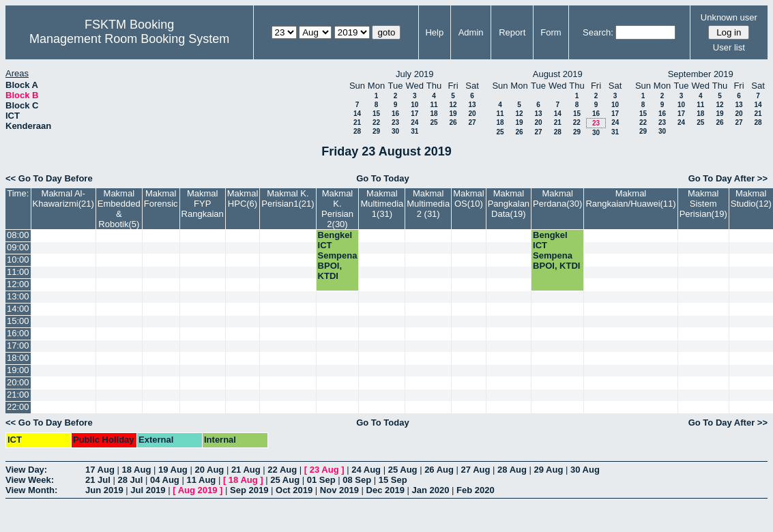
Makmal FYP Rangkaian (203, 204)
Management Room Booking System (129, 39)
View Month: (31, 490)
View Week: (30, 480)
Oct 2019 (294, 490)
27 (472, 122)
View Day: (26, 470)
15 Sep (393, 480)
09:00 (18, 247)
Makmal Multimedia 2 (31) (428, 204)
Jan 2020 (431, 490)
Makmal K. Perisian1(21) (288, 198)
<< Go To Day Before (49, 178)
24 (414, 122)
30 (395, 131)
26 (453, 122)
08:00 (18, 235)
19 (453, 114)
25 (434, 122)
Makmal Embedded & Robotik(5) (119, 209)
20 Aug (209, 470)
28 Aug (512, 470)
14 (357, 114)
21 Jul (98, 480)
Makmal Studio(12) (751, 198)
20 (472, 114)
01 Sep (321, 480)
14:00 (18, 309)
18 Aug (136, 470)
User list (729, 47)
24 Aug (366, 470)
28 (357, 131)
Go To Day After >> (728, 178)
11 (434, 105)
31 (414, 131)
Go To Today (383, 178)
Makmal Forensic (161, 198)
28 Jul (130, 480)
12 (453, 105)
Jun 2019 (104, 490)
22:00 (18, 407)
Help (434, 32)
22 (376, 122)
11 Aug (201, 480)
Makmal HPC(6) (243, 198)
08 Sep (357, 480)
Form (551, 32)
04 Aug (165, 480)
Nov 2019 (339, 490)
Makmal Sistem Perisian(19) (703, 204)
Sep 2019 (249, 490)
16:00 (18, 333)
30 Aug (585, 470)
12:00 (18, 284)
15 (376, 114)
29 (376, 131)
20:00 (18, 382)
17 (414, 114)
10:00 (18, 260)
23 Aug (324, 470)
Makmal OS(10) (469, 198)
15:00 (18, 321)
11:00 (18, 272)
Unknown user (729, 17)
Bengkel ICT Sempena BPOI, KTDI (338, 255)
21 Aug (246, 470)
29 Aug (549, 470)
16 (395, 114)
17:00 (18, 345)
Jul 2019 (148, 490)
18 (434, 114)
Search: (598, 32)
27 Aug (476, 470)
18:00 (18, 358)
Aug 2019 (198, 490)
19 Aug (173, 470)
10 (414, 105)
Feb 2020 (476, 490)
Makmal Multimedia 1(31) (382, 204)
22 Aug (282, 470)
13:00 (18, 296)
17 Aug (100, 470)
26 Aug (439, 470)
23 (395, 122)
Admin (471, 32)
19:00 (18, 370)
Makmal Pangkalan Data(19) (509, 204)
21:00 (18, 395)
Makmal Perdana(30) (557, 198)
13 (472, 105)
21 (357, 122)
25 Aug (403, 470)
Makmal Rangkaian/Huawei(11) (630, 198)
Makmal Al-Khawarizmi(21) (63, 198)
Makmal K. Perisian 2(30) (337, 209)
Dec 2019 (385, 490)
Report (512, 32)
